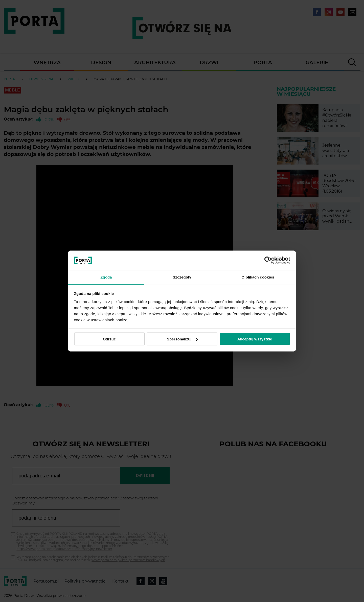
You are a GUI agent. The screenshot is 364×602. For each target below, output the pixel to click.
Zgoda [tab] (106, 277)
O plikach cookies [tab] (258, 277)
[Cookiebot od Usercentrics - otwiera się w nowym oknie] (268, 260)
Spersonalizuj (182, 339)
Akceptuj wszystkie (255, 339)
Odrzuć (109, 339)
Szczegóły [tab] (182, 277)
